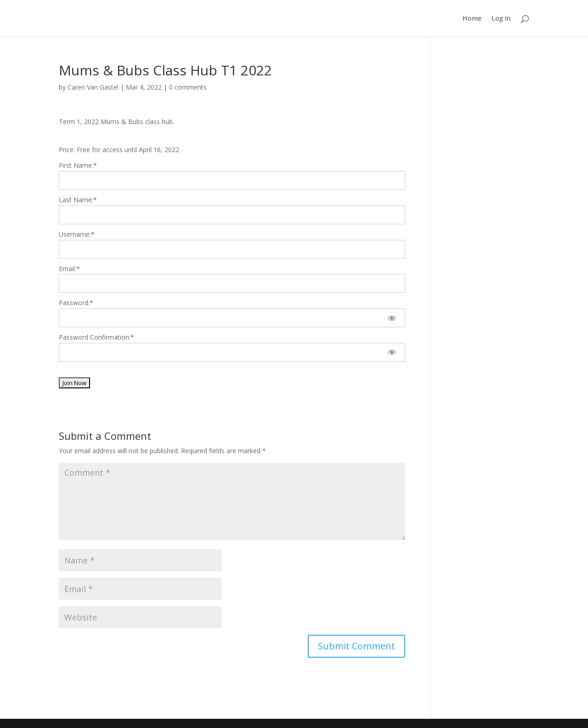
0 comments (188, 87)
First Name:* (78, 165)
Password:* (76, 303)
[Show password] (392, 318)
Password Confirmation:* (96, 337)
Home (472, 19)
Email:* (69, 269)
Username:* (77, 234)
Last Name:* (78, 200)
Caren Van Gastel (93, 87)
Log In (501, 19)
